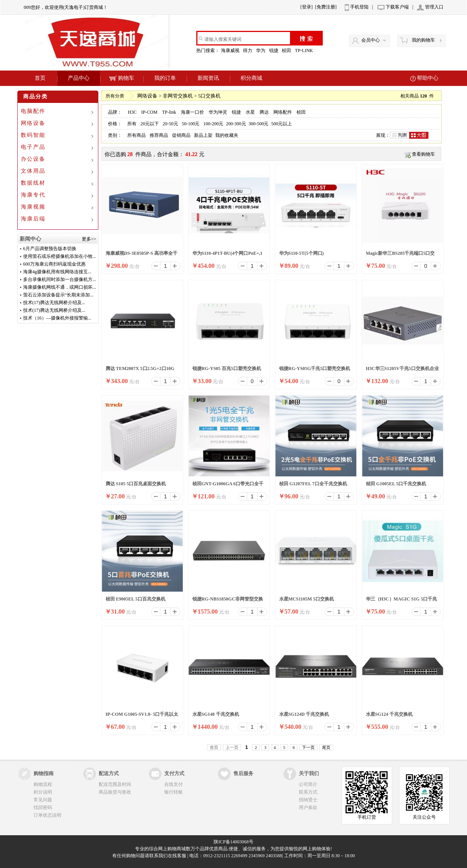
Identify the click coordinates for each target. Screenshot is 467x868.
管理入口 (434, 7)
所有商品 (137, 135)
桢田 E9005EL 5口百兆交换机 (136, 599)
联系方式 (308, 792)
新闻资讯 (208, 78)
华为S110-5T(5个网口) (302, 253)
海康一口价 (192, 112)
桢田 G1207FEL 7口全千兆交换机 (313, 484)
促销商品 (181, 135)
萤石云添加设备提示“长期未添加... (58, 295)
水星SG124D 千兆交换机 (304, 714)
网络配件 (283, 112)
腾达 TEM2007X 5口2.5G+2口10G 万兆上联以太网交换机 (140, 371)
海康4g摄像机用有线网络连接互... (57, 272)
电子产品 (33, 147)
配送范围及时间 (115, 784)
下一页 (308, 747)
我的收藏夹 (227, 135)
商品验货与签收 (115, 792)
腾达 (264, 112)
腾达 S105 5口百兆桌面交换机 (136, 484)
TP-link (169, 112)
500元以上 (282, 124)
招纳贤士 (308, 800)
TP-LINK (305, 50)
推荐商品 (159, 135)
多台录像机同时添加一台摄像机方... (60, 279)
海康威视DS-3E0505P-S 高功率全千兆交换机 (142, 256)
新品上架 (203, 135)
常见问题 (43, 800)
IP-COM (149, 112)
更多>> (89, 239)
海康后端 (33, 219)
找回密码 (43, 807)
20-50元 (170, 124)
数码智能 (33, 135)
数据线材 (33, 183)
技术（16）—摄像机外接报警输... (57, 318)
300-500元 (259, 124)
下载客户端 (397, 7)
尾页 (326, 747)
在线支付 (174, 784)
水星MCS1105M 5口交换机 (307, 599)
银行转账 (174, 792)
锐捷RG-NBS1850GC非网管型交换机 (228, 601)
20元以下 (150, 124)
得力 (248, 50)
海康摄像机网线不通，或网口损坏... (60, 287)
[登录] (307, 7)
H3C (132, 112)
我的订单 (165, 78)
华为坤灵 (218, 112)
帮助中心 (428, 78)
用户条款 (308, 807)
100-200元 (213, 124)
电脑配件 (33, 111)
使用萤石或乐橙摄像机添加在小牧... (60, 256)
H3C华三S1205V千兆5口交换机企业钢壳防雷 (402, 371)
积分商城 (251, 78)
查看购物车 (423, 154)
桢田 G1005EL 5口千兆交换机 (396, 484)
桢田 (287, 50)
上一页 (232, 747)
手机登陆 (359, 7)
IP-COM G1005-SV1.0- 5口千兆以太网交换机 (142, 717)
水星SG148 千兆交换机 (216, 714)
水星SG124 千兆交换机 (389, 714)
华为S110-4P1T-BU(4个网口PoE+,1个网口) (228, 256)
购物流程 (43, 784)
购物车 (122, 78)
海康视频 (33, 207)
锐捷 (274, 50)
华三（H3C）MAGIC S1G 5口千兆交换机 (402, 601)
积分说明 (43, 792)
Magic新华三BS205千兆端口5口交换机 (400, 256)
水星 (250, 112)
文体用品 (33, 171)
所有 (132, 124)
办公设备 (33, 159)
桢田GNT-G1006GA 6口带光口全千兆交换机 (228, 486)
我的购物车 (423, 40)
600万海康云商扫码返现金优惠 (54, 264)
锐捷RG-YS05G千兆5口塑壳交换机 (315, 368)
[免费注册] (326, 7)
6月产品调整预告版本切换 (50, 249)
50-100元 (191, 124)
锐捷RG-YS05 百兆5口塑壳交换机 (227, 368)
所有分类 (115, 96)
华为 (261, 50)
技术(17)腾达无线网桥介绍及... (54, 303)
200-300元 (236, 124)
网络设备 (33, 123)
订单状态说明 (47, 815)
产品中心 (79, 78)
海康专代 (33, 195)
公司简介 (308, 784)
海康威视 (231, 50)
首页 (40, 78)
